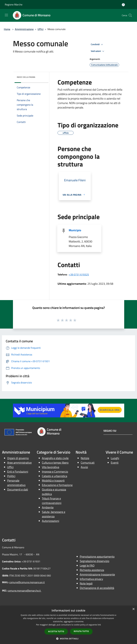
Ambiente (48, 507)
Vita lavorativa (51, 467)
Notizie (85, 458)
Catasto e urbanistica (55, 476)
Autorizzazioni (51, 521)
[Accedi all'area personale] (123, 5)
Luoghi (115, 458)
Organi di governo (18, 458)
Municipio (75, 230)
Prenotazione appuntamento (97, 557)
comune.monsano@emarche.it (25, 591)
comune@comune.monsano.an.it (27, 582)
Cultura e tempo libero (55, 463)
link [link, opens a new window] (99, 625)
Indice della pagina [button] (26, 77)
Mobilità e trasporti (53, 481)
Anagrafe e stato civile (55, 458)
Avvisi (84, 467)
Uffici (41, 29)
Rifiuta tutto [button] (81, 631)
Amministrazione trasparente (97, 574)
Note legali (86, 583)
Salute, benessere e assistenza (54, 514)
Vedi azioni (98, 51)
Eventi (115, 463)
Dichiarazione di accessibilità (97, 588)
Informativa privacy (91, 579)
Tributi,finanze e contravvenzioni (52, 501)
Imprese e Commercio (55, 472)
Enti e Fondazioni (18, 472)
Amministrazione (24, 29)
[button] (69, 639)
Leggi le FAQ (87, 566)
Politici (11, 476)
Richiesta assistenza (92, 570)
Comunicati (88, 463)
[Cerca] (130, 15)
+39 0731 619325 (79, 274)
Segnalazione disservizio (95, 561)
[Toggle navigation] (6, 15)
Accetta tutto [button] (56, 631)
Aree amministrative (19, 463)
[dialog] (68, 625)
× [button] (133, 609)
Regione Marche (14, 4)
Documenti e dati (18, 489)
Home (7, 29)
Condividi (97, 44)
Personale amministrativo (16, 483)
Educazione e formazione (57, 485)
